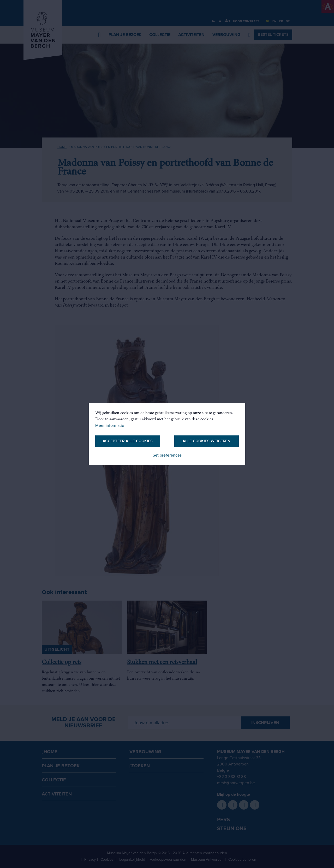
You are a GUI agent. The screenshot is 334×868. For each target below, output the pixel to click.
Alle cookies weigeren (206, 441)
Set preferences (167, 455)
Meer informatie (110, 426)
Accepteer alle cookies (128, 441)
